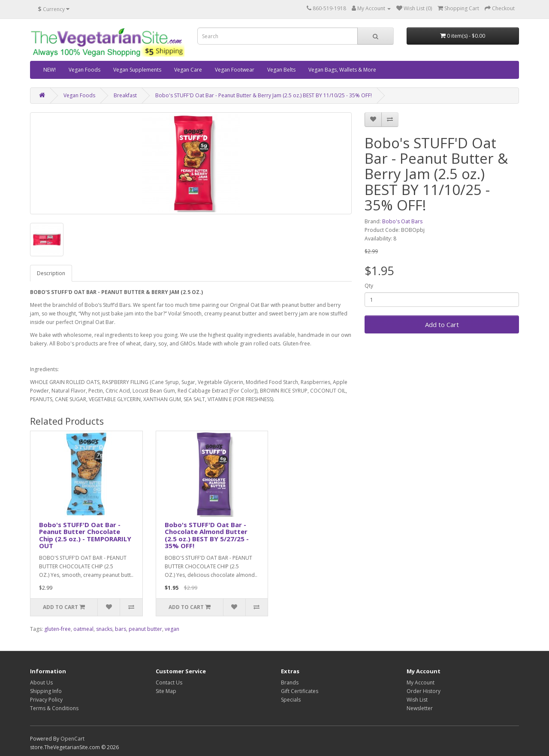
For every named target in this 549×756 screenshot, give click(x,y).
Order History (424, 691)
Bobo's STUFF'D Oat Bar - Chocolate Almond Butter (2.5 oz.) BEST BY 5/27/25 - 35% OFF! (207, 535)
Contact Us (169, 682)
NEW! (50, 70)
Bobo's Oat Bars (402, 221)
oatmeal (83, 629)
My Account (421, 682)
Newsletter (420, 708)
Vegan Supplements (137, 70)
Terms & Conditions (54, 708)
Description (51, 273)
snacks (104, 629)
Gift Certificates (300, 691)
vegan (172, 629)
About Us (41, 682)
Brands (290, 682)
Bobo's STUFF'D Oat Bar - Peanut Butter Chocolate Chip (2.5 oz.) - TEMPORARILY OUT (85, 535)
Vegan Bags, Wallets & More (342, 70)
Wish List (417, 700)
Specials (291, 700)
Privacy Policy (46, 700)
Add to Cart (442, 324)
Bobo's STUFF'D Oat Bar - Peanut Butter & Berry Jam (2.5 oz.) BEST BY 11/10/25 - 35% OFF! (264, 95)
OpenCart (72, 739)
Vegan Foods (84, 70)
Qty (369, 286)
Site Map (166, 691)
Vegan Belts (281, 70)
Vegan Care (188, 70)
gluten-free (57, 629)
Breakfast (125, 95)
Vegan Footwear (235, 70)
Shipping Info (46, 691)
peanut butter (145, 629)
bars (121, 629)
